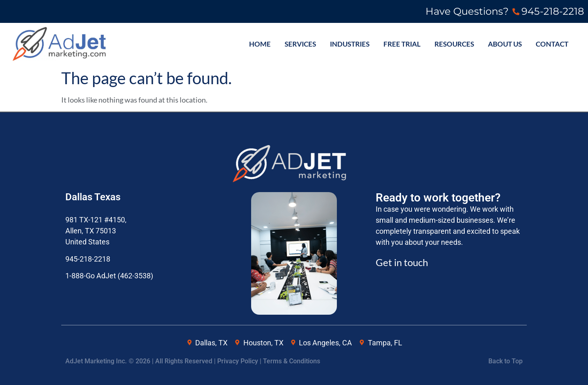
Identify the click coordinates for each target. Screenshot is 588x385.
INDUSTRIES (350, 44)
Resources (454, 44)
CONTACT (552, 44)
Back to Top (506, 361)
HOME (260, 44)
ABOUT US (505, 44)
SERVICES (300, 44)
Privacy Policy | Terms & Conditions (269, 361)
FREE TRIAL (402, 44)
